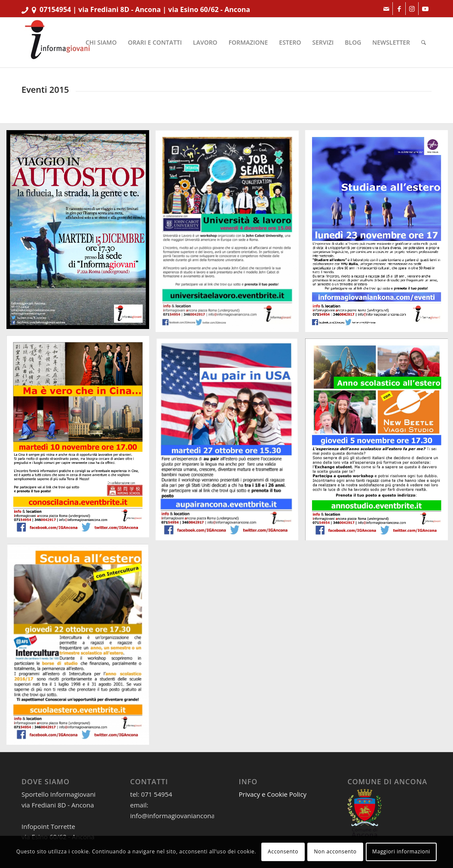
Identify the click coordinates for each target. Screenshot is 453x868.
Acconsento (283, 851)
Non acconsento (335, 851)
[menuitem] (101, 43)
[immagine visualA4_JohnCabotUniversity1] (230, 235)
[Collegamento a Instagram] (412, 9)
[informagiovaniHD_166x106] (57, 43)
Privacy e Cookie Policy (273, 794)
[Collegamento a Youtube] (425, 9)
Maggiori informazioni (401, 851)
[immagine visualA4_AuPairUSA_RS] (230, 443)
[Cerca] (424, 43)
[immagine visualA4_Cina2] (81, 440)
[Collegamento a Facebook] (399, 9)
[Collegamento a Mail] (386, 9)
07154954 (55, 9)
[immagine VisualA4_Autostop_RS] (81, 233)
